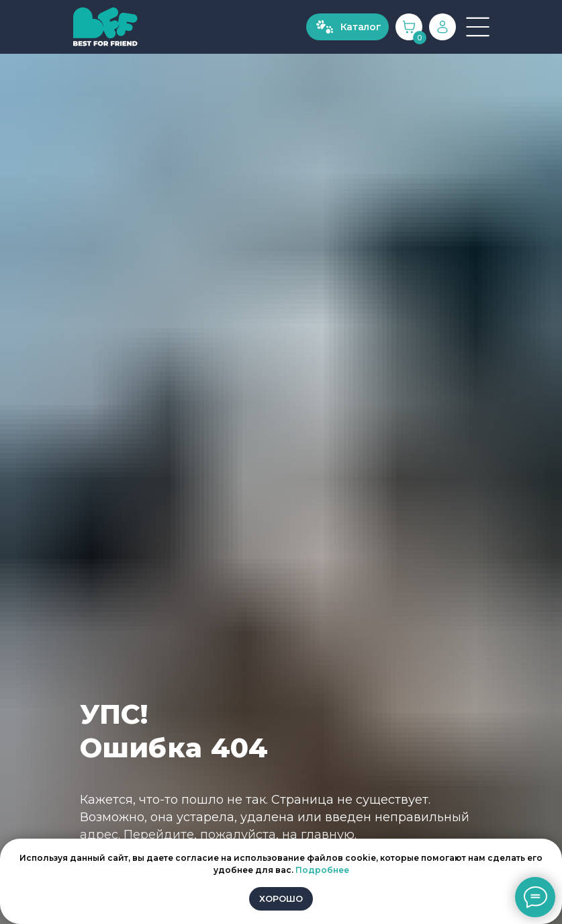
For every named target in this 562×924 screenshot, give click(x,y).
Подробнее (322, 870)
